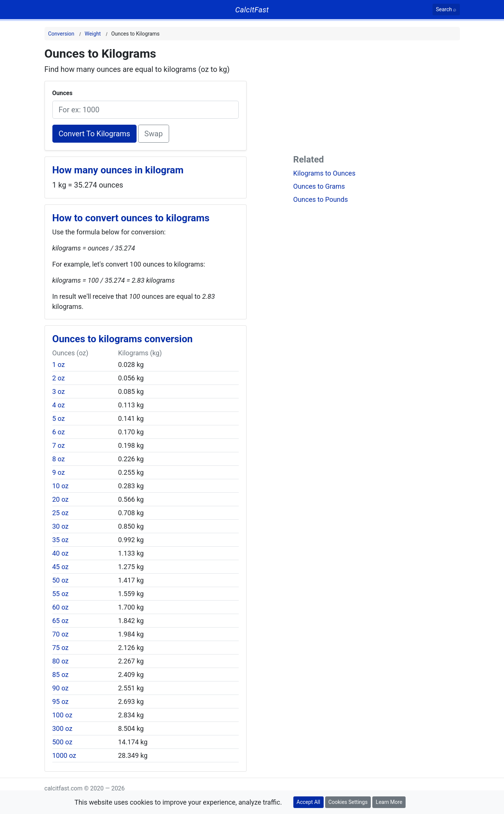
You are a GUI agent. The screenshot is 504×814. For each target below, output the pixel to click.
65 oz (61, 621)
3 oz (59, 391)
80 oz (61, 661)
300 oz (62, 728)
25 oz (61, 513)
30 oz (61, 526)
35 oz (61, 540)
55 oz (61, 594)
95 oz (61, 701)
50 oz (61, 580)
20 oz (61, 499)
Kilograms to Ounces (324, 173)
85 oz (61, 675)
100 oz (62, 715)
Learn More (389, 802)
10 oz (61, 486)
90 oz (61, 688)
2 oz (59, 378)
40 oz (61, 553)
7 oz (59, 445)
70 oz (61, 634)
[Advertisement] (377, 99)
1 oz (59, 365)
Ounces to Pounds (321, 199)
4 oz (59, 405)
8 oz (59, 459)
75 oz (61, 648)
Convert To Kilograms (94, 134)
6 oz (59, 432)
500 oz (62, 742)
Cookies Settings (348, 802)
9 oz (59, 472)
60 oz (61, 607)
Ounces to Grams (319, 186)
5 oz (59, 418)
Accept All (308, 802)
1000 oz (64, 755)
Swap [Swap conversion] (154, 134)
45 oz (61, 567)
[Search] (446, 10)
